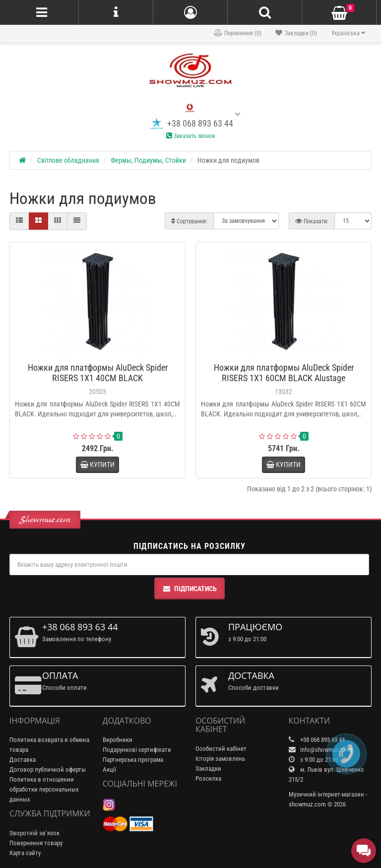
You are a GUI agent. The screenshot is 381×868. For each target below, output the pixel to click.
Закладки (208, 768)
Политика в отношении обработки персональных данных (44, 789)
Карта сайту (25, 853)
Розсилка (208, 778)
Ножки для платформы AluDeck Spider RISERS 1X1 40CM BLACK (98, 373)
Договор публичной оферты (48, 769)
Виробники (118, 740)
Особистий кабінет (221, 749)
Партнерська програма (133, 760)
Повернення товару (36, 843)
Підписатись (190, 589)
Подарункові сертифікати (137, 750)
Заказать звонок (191, 136)
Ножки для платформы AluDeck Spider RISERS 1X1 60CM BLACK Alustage (284, 373)
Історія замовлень (220, 759)
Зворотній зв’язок (34, 833)
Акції (109, 769)
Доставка (23, 760)
